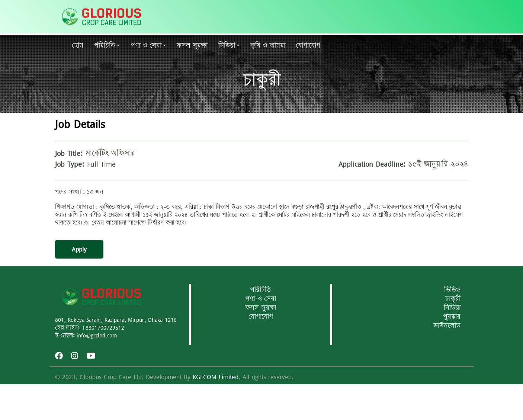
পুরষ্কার (452, 317)
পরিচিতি (261, 290)
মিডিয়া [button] (227, 45)
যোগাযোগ (308, 45)
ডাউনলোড (447, 326)
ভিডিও (452, 290)
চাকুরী (453, 299)
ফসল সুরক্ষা (261, 308)
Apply (79, 249)
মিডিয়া (452, 308)
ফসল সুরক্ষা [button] (192, 45)
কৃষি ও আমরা (268, 45)
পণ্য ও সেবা (261, 299)
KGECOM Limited (216, 377)
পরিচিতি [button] (105, 45)
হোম (78, 45)
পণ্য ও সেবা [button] (146, 45)
